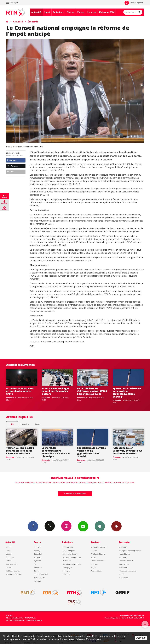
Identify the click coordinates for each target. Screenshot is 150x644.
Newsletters (83, 526)
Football (37, 547)
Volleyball (38, 557)
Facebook (33, 526)
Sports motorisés (41, 574)
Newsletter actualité (14, 574)
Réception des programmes (130, 551)
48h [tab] (12, 424)
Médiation (123, 567)
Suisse (8, 551)
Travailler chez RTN (127, 561)
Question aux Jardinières (72, 564)
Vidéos (81, 12)
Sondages (66, 571)
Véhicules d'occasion (99, 547)
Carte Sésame (125, 554)
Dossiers (9, 567)
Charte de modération (128, 571)
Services (92, 12)
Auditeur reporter (13, 571)
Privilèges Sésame (98, 554)
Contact (122, 574)
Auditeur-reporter (134, 3)
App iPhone (100, 526)
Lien (10, 172)
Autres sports (39, 578)
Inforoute (95, 564)
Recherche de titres (70, 554)
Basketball (38, 554)
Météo (94, 557)
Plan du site (37, 620)
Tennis (37, 571)
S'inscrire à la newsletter (75, 494)
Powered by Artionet (113, 618)
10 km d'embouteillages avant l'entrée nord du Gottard (56, 391)
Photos (70, 12)
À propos (123, 547)
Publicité (123, 557)
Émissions (58, 12)
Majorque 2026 (107, 12)
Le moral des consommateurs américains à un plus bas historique (56, 452)
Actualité (36, 12)
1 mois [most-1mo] (38, 424)
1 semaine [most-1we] (25, 424)
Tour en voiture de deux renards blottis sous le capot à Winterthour (20, 451)
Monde (8, 554)
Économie (33, 22)
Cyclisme (38, 561)
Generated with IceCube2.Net (133, 618)
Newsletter (124, 578)
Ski (35, 564)
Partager (12, 160)
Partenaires (124, 564)
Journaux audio (12, 564)
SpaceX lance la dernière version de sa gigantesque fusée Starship (127, 393)
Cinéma (94, 551)
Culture (9, 561)
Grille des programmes (72, 557)
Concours (66, 574)
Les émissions (68, 547)
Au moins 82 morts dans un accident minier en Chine (20, 391)
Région (8, 547)
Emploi (94, 567)
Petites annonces (98, 561)
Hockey (37, 551)
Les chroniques (69, 551)
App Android (116, 526)
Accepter (141, 638)
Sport (47, 12)
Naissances (67, 561)
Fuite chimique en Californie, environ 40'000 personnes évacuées (92, 391)
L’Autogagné (67, 567)
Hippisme (38, 567)
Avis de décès (96, 571)
